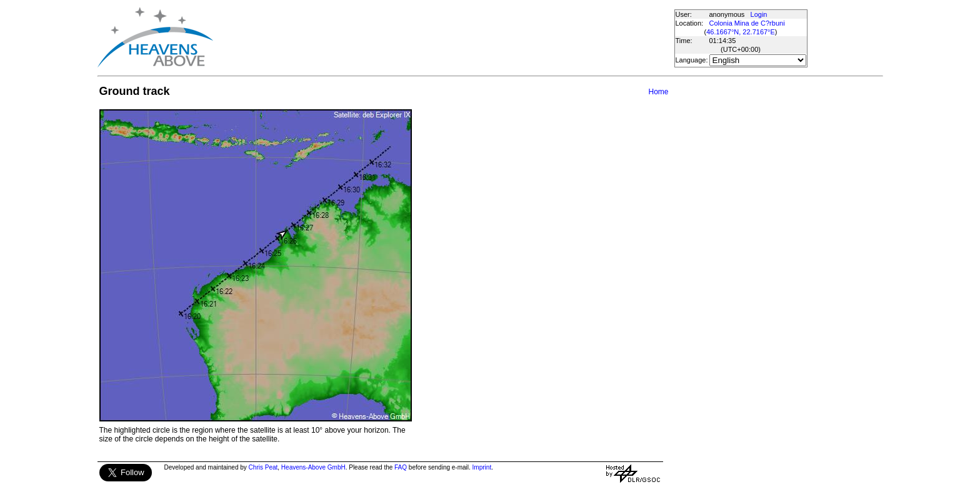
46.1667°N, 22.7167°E (741, 32)
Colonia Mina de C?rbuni (747, 23)
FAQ (401, 467)
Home (658, 92)
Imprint (482, 467)
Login (759, 14)
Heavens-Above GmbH (313, 467)
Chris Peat (263, 467)
